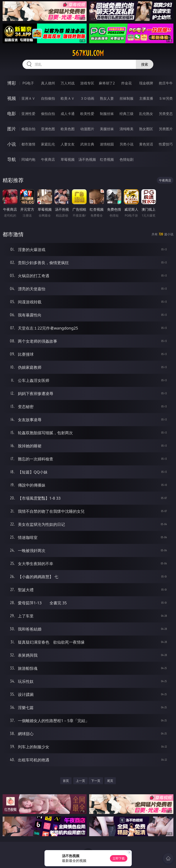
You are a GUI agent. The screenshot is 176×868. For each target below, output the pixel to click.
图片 (12, 129)
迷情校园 (107, 144)
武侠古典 (87, 144)
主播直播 (146, 98)
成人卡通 (68, 114)
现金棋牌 (146, 83)
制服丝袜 (107, 114)
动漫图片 (87, 129)
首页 (66, 781)
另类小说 (126, 144)
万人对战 (68, 83)
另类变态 (166, 114)
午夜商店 (48, 159)
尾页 (110, 781)
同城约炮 (28, 159)
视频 (12, 98)
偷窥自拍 (28, 129)
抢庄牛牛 (166, 83)
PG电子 (28, 83)
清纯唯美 (126, 129)
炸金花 (126, 83)
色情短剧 (126, 159)
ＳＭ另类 (166, 98)
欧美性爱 (87, 114)
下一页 (96, 781)
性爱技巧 (166, 144)
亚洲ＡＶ (28, 98)
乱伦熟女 (146, 114)
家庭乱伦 (48, 144)
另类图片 (166, 129)
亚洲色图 (48, 129)
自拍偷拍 (48, 98)
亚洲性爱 (28, 114)
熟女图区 (146, 129)
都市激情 (28, 144)
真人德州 (48, 83)
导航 (12, 159)
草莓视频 (68, 159)
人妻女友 (68, 144)
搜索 (145, 64)
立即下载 (119, 858)
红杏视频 (107, 159)
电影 (12, 114)
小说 (12, 144)
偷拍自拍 (48, 114)
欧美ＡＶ (68, 98)
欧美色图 (68, 129)
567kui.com (88, 53)
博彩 (12, 83)
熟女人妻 (107, 98)
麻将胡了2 (107, 83)
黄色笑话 (146, 144)
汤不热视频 (87, 159)
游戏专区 (87, 83)
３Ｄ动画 (87, 98)
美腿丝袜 (107, 129)
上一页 (80, 781)
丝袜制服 (126, 98)
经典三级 (126, 114)
